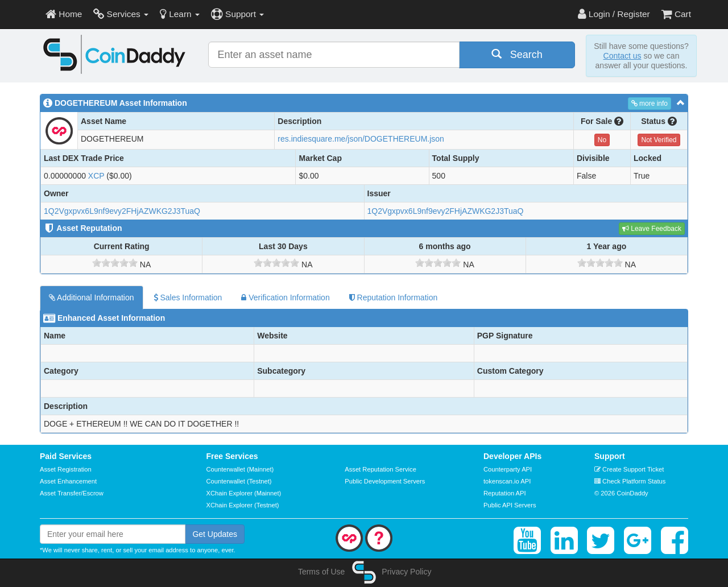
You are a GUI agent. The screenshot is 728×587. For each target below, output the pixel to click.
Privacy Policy (406, 572)
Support (237, 14)
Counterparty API (508, 469)
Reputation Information (394, 297)
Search (517, 54)
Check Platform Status (630, 481)
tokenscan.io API (507, 481)
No (602, 140)
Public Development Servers (385, 481)
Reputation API (505, 493)
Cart (676, 14)
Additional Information (92, 297)
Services (121, 14)
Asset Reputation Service (380, 469)
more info (650, 104)
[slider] (115, 263)
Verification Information (285, 297)
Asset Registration (66, 469)
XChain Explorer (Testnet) (243, 505)
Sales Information (188, 297)
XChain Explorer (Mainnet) (244, 493)
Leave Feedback (652, 229)
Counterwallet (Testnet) (239, 481)
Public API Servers (510, 505)
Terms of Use (321, 572)
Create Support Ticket (629, 469)
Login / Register (614, 14)
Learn (180, 14)
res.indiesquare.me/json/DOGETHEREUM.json (361, 139)
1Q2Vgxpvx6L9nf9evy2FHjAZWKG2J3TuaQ (122, 211)
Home (64, 14)
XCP (96, 176)
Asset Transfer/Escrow (72, 493)
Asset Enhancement (68, 481)
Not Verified (659, 140)
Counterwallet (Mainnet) (240, 469)
